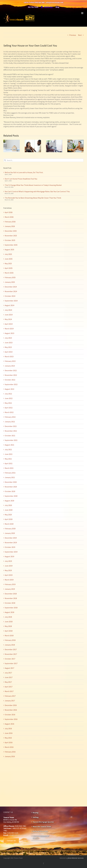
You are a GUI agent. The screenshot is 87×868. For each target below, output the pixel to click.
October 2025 (10, 240)
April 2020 (9, 519)
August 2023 (9, 333)
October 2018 (10, 603)
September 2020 (11, 496)
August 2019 (9, 556)
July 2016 (8, 728)
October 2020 (10, 491)
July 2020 (8, 505)
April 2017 (9, 687)
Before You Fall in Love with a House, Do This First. (24, 172)
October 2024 (10, 296)
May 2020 (8, 515)
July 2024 (8, 310)
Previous (73, 35)
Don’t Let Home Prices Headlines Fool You (21, 179)
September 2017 (11, 663)
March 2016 (9, 747)
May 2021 (8, 459)
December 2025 (11, 231)
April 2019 (9, 575)
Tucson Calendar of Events (41, 837)
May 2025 (8, 263)
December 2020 (11, 482)
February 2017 (10, 696)
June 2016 (9, 733)
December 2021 (11, 426)
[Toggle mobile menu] (82, 13)
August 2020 (9, 501)
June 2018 (9, 622)
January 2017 (10, 701)
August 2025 (9, 250)
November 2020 (11, 487)
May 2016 (8, 738)
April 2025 (9, 268)
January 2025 (10, 282)
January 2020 (10, 533)
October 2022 (10, 380)
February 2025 (10, 277)
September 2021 (11, 440)
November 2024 (11, 291)
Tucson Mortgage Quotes (43, 822)
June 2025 (9, 259)
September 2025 (11, 245)
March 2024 (9, 329)
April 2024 (9, 324)
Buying (36, 813)
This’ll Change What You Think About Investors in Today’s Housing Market (33, 185)
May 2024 (8, 319)
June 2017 (9, 677)
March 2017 (9, 691)
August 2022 (9, 389)
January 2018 (10, 645)
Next (80, 35)
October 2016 (10, 715)
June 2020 (9, 510)
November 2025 (11, 236)
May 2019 (8, 570)
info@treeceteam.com (55, 2)
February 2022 (10, 417)
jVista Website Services (76, 858)
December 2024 (11, 287)
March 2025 (9, 273)
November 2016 (11, 710)
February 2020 (10, 529)
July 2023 (8, 338)
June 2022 (9, 398)
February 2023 (10, 361)
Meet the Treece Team (42, 826)
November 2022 (11, 375)
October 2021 (10, 436)
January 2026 (10, 226)
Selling (36, 817)
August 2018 (9, 612)
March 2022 (9, 412)
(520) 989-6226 (13, 833)
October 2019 (10, 547)
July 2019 (8, 561)
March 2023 (9, 356)
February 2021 (10, 473)
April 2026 (9, 212)
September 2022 (11, 384)
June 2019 (9, 566)
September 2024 (11, 301)
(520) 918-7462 (39, 2)
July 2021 (8, 449)
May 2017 (8, 682)
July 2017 (8, 673)
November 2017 (11, 654)
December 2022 (11, 370)
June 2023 (9, 343)
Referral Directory (40, 831)
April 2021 (9, 463)
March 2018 (9, 635)
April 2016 (9, 742)
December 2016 (11, 705)
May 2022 (8, 403)
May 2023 (8, 347)
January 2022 (10, 422)
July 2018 (8, 617)
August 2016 (9, 724)
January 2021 (10, 477)
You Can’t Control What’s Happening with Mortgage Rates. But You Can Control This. (37, 191)
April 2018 (9, 631)
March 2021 (9, 468)
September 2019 (11, 552)
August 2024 (9, 305)
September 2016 (11, 719)
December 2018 (11, 594)
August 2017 (9, 668)
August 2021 (9, 445)
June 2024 (9, 315)
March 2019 (9, 580)
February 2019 (10, 584)
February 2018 (10, 640)
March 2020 (9, 524)
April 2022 (9, 408)
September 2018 (11, 608)
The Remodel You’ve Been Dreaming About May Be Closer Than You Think (33, 198)
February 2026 (10, 222)
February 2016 (10, 752)
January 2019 (10, 589)
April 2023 (9, 352)
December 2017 (11, 649)
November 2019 (11, 542)
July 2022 (8, 394)
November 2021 (11, 431)
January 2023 (10, 366)
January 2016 (10, 756)
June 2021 (9, 454)
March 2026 (9, 217)
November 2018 (11, 598)
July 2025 (8, 254)
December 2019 (11, 538)
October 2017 (10, 659)
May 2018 (8, 626)
